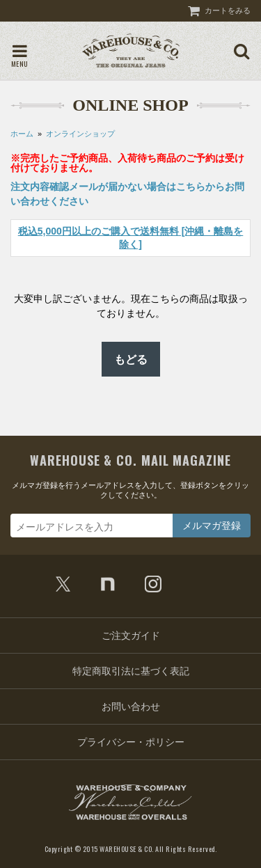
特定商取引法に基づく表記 (131, 671)
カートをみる (228, 10)
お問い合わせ (131, 707)
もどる (131, 359)
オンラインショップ (80, 134)
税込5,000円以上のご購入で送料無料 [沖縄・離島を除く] (131, 238)
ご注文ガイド (131, 636)
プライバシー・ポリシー (131, 742)
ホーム (22, 134)
